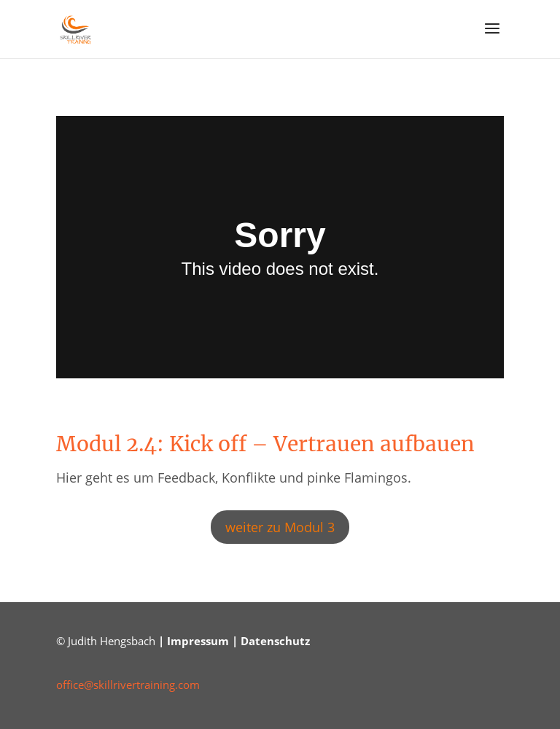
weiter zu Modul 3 (280, 527)
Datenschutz (275, 641)
